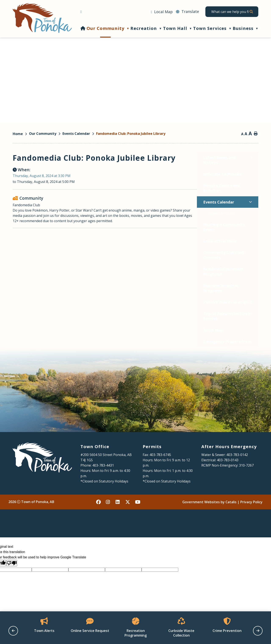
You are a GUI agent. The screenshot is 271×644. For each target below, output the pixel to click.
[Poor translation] (12, 580)
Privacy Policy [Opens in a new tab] (251, 519)
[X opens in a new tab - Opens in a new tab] (128, 519)
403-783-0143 (228, 477)
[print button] (256, 134)
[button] (251, 12)
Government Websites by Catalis (209, 519)
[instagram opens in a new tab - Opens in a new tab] (108, 519)
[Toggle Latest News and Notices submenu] (67, 157)
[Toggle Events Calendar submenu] (66, 202)
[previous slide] (13, 631)
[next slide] (258, 631)
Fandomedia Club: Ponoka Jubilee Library (131, 134)
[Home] (83, 28)
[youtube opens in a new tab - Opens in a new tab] (138, 519)
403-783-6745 (160, 471)
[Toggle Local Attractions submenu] (67, 241)
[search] (230, 12)
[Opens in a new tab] (162, 12)
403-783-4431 (103, 482)
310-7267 (246, 482)
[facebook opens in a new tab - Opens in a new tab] (99, 519)
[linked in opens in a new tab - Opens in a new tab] (118, 519)
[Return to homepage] (21, 134)
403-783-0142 (237, 471)
